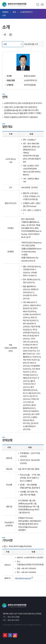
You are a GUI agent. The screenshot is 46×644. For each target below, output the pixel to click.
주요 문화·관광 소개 (31, 44)
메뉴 (42, 5)
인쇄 (11, 35)
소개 (4, 15)
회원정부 (5, 12)
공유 (5, 35)
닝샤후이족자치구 (26, 12)
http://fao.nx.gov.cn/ (23, 578)
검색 (38, 5)
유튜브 (5, 635)
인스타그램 (15, 635)
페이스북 (10, 635)
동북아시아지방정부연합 (14, 4)
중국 (14, 12)
